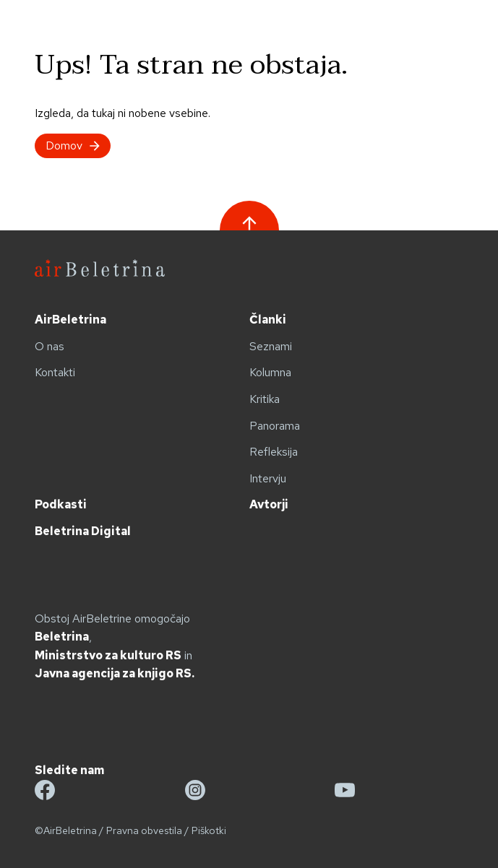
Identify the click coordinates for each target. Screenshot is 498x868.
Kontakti (55, 372)
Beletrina (62, 637)
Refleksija (274, 452)
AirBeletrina (70, 320)
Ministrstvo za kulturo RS (108, 655)
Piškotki (209, 830)
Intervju (268, 478)
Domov (73, 146)
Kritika (265, 399)
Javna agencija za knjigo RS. (115, 673)
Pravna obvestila (144, 830)
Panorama (275, 426)
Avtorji (269, 504)
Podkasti (61, 504)
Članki (268, 320)
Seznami (271, 346)
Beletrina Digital (83, 531)
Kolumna (270, 372)
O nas (50, 346)
